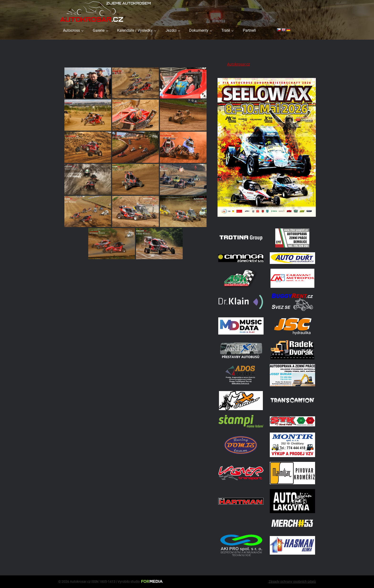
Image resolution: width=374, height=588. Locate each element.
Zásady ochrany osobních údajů (292, 582)
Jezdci (171, 30)
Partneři (249, 30)
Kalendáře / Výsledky (135, 30)
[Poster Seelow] (267, 218)
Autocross (71, 30)
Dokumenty (199, 30)
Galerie (99, 30)
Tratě (226, 30)
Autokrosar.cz (239, 64)
